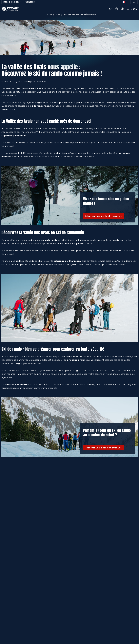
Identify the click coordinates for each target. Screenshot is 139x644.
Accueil (50, 14)
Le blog (58, 14)
